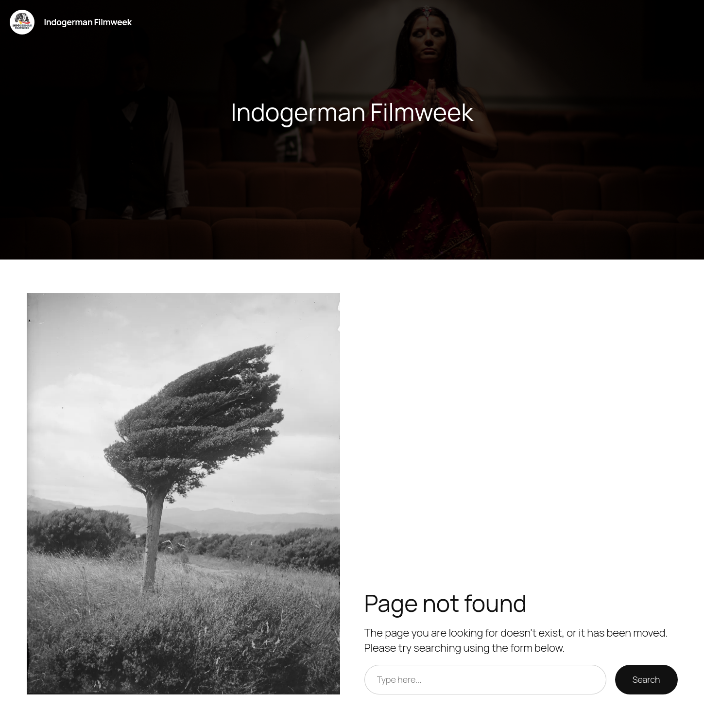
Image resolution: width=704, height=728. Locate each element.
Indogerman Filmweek (88, 22)
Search (646, 679)
